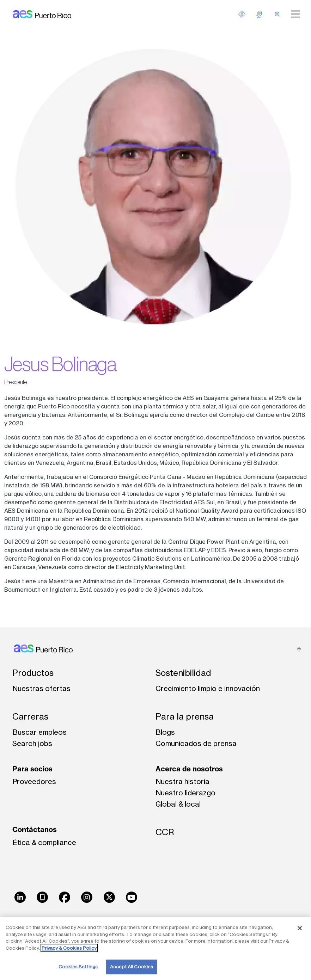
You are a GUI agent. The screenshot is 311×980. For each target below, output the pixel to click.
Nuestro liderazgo (185, 793)
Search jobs (32, 743)
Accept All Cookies (132, 967)
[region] (155, 948)
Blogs (165, 732)
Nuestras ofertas (41, 688)
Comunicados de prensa (196, 743)
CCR (165, 832)
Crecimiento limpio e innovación (208, 688)
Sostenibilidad (183, 673)
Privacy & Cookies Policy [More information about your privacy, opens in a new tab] (69, 948)
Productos (33, 673)
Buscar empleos (39, 732)
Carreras (30, 717)
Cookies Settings (78, 967)
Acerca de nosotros (189, 769)
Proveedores (34, 781)
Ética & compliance (44, 842)
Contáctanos (35, 829)
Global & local (178, 804)
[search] (277, 14)
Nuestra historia (182, 781)
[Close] (300, 928)
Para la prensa (185, 717)
